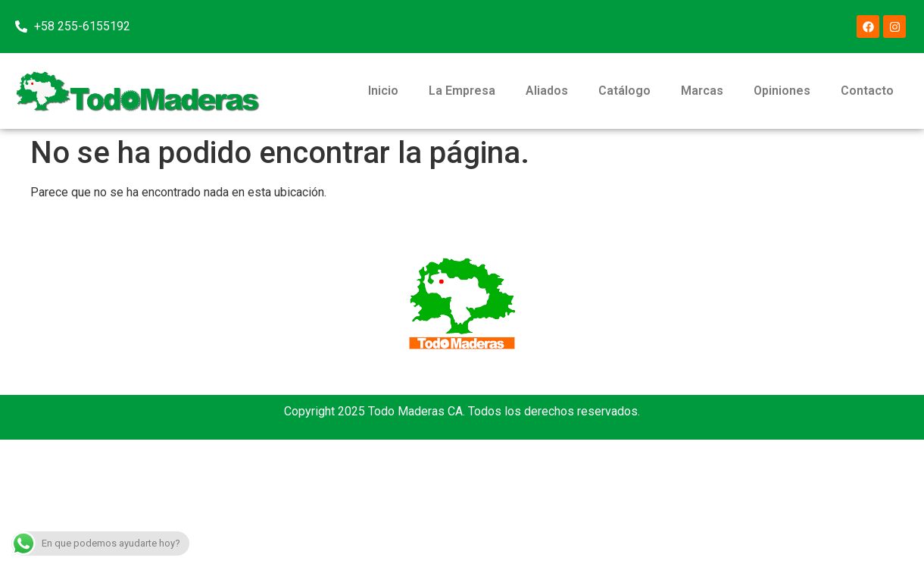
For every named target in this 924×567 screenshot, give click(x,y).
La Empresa (462, 91)
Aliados (547, 91)
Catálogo (624, 91)
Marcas (702, 91)
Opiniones (782, 91)
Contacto (867, 91)
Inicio (383, 91)
